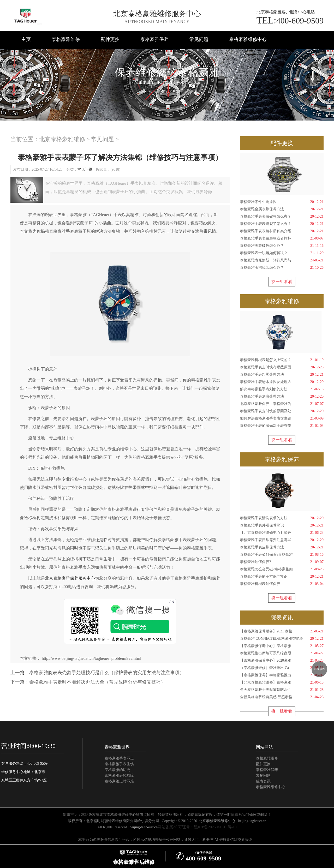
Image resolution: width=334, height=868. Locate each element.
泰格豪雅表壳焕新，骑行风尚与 (282, 260)
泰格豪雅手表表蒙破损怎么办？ (282, 217)
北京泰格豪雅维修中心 (217, 821)
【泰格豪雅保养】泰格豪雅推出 (282, 675)
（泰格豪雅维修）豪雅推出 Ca (282, 668)
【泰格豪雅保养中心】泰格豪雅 (282, 646)
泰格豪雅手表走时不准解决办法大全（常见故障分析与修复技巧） (97, 682)
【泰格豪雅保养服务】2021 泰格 (282, 631)
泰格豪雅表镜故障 (119, 776)
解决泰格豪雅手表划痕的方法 (282, 389)
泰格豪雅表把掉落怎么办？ (282, 268)
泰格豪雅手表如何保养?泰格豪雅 (282, 555)
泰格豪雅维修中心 (248, 39)
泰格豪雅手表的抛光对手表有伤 (282, 426)
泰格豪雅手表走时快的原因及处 (282, 411)
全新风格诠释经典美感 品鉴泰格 (282, 697)
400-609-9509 (290, 20)
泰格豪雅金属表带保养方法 (282, 209)
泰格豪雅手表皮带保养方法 (282, 547)
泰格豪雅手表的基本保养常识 (282, 577)
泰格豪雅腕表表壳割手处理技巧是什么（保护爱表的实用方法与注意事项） (107, 673)
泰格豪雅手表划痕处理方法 (282, 397)
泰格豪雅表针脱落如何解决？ (282, 253)
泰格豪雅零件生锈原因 (282, 202)
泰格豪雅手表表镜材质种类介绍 (282, 231)
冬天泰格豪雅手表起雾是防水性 (282, 690)
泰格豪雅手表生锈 (119, 764)
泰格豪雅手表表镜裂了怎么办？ (282, 224)
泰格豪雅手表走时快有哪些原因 (282, 367)
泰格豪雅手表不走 (119, 758)
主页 (26, 39)
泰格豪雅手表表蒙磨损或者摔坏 (282, 238)
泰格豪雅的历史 (117, 770)
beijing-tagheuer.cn (252, 821)
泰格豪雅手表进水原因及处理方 (282, 382)
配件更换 (110, 39)
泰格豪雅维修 (66, 39)
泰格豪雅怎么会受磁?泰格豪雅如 (282, 569)
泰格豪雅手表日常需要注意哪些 (282, 540)
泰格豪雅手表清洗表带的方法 (282, 518)
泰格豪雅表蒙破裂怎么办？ (282, 246)
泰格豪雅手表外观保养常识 (282, 525)
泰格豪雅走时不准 (119, 781)
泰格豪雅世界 (117, 747)
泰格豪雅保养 (154, 39)
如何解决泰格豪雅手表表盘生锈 (282, 418)
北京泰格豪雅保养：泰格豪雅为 (282, 404)
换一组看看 (282, 282)
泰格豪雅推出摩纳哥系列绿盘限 (282, 653)
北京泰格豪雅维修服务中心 (157, 14)
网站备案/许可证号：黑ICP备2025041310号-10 (197, 827)
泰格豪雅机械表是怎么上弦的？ (282, 360)
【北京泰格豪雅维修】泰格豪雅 (282, 683)
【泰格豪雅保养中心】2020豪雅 (282, 661)
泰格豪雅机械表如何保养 (282, 584)
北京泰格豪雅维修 (62, 139)
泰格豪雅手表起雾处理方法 (282, 375)
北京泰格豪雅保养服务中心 (70, 578)
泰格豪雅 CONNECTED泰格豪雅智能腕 (282, 639)
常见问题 (199, 39)
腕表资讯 (263, 781)
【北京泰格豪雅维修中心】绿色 (282, 533)
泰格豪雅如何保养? (282, 562)
